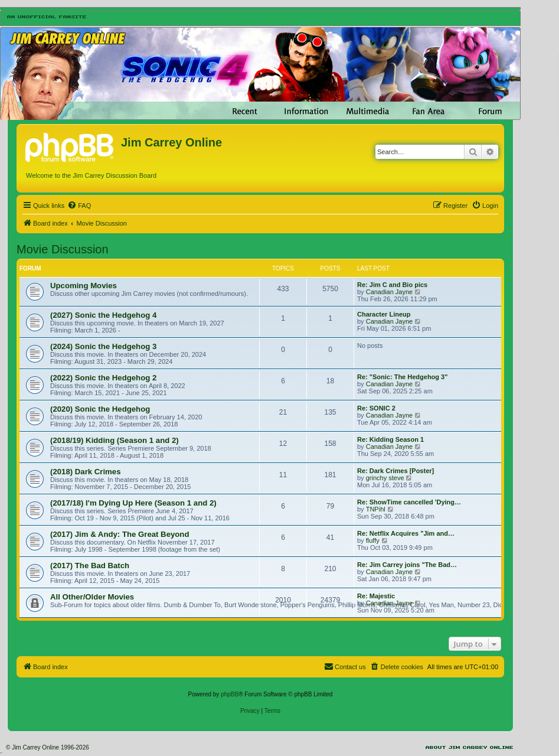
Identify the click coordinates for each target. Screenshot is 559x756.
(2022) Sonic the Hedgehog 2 (103, 378)
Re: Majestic (376, 596)
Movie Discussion (63, 249)
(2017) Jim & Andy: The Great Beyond (120, 534)
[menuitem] (79, 206)
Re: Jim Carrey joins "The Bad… (407, 565)
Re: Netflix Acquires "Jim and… (406, 533)
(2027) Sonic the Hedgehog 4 (103, 315)
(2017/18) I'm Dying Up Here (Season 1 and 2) (133, 503)
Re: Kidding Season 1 (390, 439)
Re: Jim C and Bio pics (392, 285)
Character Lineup (384, 314)
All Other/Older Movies (92, 597)
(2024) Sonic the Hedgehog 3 (103, 346)
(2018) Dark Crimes (86, 472)
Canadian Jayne (390, 292)
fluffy (373, 540)
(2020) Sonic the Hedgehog (100, 409)
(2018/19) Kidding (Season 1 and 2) (115, 440)
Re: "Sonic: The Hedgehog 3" (402, 377)
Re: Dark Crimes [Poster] (395, 471)
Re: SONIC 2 (376, 408)
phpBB (230, 694)
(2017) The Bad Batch (90, 566)
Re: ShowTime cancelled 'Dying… (409, 502)
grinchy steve (385, 478)
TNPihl (376, 509)
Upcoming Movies (84, 286)
